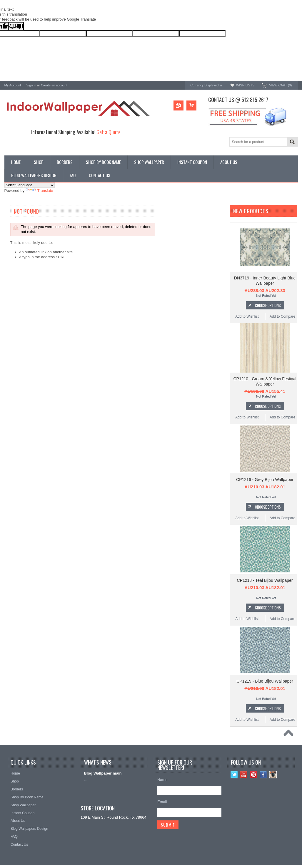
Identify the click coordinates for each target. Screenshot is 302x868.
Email (162, 802)
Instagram (273, 775)
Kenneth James (18, 321)
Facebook (263, 775)
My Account (13, 85)
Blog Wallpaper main (103, 773)
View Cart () (280, 85)
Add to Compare (282, 316)
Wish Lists (245, 85)
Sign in (31, 85)
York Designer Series (22, 229)
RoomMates (15, 305)
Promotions (14, 234)
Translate (39, 191)
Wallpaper (13, 225)
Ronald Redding (18, 289)
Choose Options (268, 305)
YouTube (244, 775)
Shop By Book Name (22, 220)
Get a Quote (109, 132)
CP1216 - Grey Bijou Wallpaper (265, 480)
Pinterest (254, 775)
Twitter (234, 775)
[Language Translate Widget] (30, 185)
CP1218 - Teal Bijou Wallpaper (265, 580)
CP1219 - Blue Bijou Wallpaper (265, 681)
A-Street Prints (17, 265)
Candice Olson (17, 281)
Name (162, 780)
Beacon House (17, 329)
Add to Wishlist (247, 316)
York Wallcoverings (21, 258)
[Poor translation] (16, 26)
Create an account (54, 85)
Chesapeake (15, 297)
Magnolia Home (18, 313)
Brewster (12, 273)
